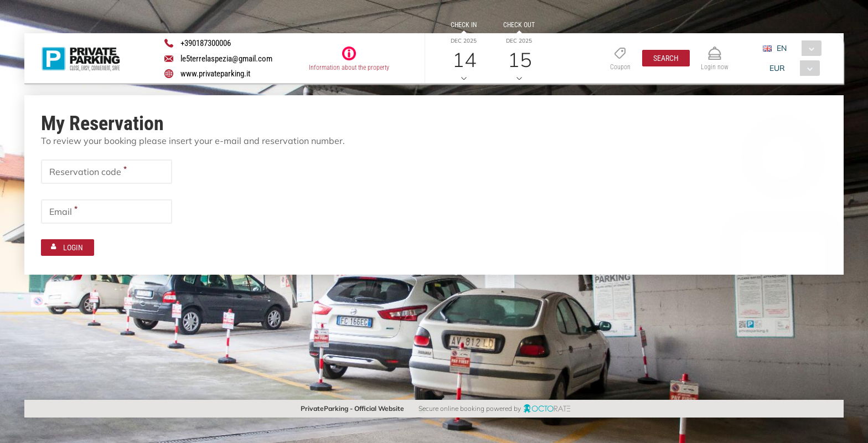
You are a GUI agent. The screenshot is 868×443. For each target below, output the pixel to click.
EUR (777, 68)
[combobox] (796, 48)
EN (782, 48)
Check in (464, 25)
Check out (519, 25)
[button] (666, 58)
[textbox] (107, 172)
